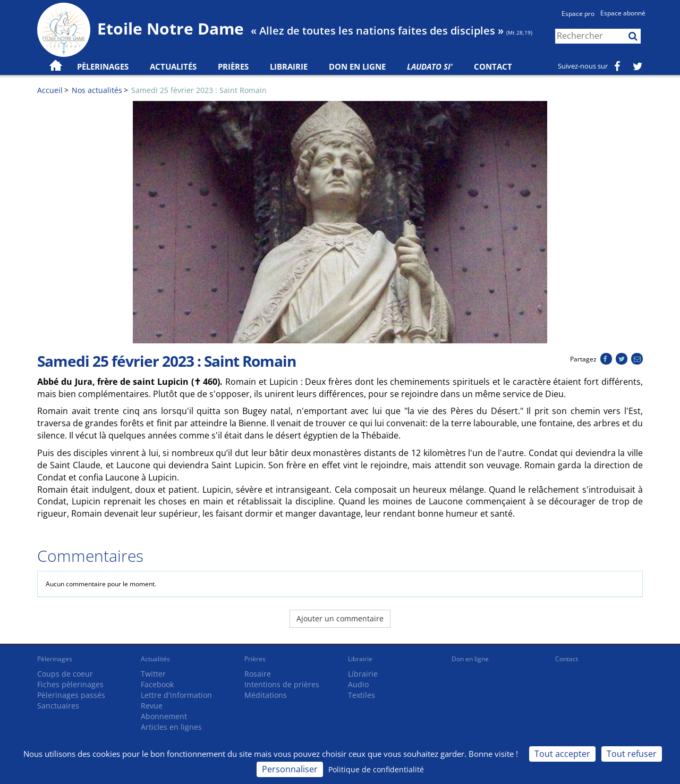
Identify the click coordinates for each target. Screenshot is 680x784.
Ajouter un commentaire (340, 618)
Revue (152, 706)
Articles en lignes (171, 727)
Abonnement (164, 716)
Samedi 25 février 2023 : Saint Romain (199, 90)
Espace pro (578, 14)
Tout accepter (562, 754)
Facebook (157, 684)
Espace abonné (623, 13)
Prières (233, 66)
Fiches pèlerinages (70, 684)
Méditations (266, 695)
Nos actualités (97, 90)
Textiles (362, 695)
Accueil (50, 90)
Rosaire (258, 674)
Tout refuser (632, 754)
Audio (358, 684)
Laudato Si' (430, 66)
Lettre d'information (176, 695)
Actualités (155, 659)
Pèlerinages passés (71, 695)
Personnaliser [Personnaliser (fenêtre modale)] (290, 769)
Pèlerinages (55, 659)
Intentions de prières (282, 684)
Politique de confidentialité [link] (376, 769)
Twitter (153, 674)
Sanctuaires (58, 706)
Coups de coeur (65, 674)
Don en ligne (357, 66)
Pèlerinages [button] (103, 66)
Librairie (289, 66)
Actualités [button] (173, 66)
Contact (493, 66)
